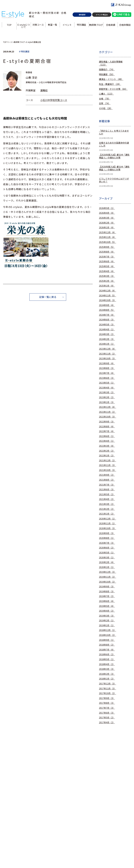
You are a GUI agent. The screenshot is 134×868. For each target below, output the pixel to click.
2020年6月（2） (107, 548)
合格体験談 (125, 26)
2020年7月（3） (107, 543)
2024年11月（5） (108, 296)
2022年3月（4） (107, 446)
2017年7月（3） (107, 708)
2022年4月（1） (107, 441)
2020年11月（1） (108, 523)
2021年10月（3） (108, 470)
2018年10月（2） (108, 635)
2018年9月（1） (107, 640)
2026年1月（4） (107, 228)
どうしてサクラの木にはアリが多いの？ (114, 180)
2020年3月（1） (107, 558)
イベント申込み (102, 16)
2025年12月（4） (108, 232)
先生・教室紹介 (110, 84)
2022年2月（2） (107, 451)
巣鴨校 (44, 90)
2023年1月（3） (107, 402)
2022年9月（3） (107, 422)
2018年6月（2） (107, 654)
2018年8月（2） (107, 645)
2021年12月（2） (108, 460)
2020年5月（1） (107, 553)
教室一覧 (53, 26)
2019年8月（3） (107, 591)
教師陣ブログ (96, 26)
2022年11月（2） (108, 412)
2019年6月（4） (107, 601)
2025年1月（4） (107, 286)
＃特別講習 (24, 52)
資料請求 (82, 16)
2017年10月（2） (108, 693)
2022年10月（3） (108, 417)
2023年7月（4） (107, 373)
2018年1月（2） (107, 679)
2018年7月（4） (107, 650)
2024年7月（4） (107, 315)
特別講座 (81, 26)
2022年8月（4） (107, 427)
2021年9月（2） (107, 475)
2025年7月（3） (107, 257)
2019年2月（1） (107, 621)
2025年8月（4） (107, 252)
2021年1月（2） (107, 514)
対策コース (38, 26)
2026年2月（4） (107, 223)
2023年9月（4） (107, 363)
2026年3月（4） (107, 218)
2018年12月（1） (108, 630)
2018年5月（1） (107, 659)
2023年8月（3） (107, 368)
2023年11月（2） (108, 354)
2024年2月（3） (107, 339)
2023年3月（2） (107, 392)
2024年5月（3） (107, 325)
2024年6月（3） (107, 320)
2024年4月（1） (107, 329)
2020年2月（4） (107, 562)
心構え (106, 94)
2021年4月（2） (107, 499)
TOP (9, 26)
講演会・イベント (111, 79)
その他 (106, 108)
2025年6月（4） (107, 261)
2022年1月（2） (107, 456)
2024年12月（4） (108, 291)
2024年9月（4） (107, 305)
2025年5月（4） (107, 266)
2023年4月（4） (107, 388)
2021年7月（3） (107, 485)
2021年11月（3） (108, 465)
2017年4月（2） (107, 722)
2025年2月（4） (107, 281)
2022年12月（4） (108, 407)
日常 (105, 103)
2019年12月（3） (108, 572)
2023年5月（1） (107, 383)
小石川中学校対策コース (54, 100)
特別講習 (107, 74)
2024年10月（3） (108, 300)
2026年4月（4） (107, 213)
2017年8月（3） (107, 703)
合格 (105, 99)
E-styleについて (24, 27)
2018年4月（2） (107, 664)
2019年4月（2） (107, 611)
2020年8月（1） (107, 538)
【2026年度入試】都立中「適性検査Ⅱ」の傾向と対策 (114, 156)
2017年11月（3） (108, 689)
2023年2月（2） (107, 397)
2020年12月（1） (108, 519)
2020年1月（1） (107, 567)
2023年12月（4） (108, 349)
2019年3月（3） (107, 616)
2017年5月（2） (107, 718)
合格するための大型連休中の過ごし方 (114, 144)
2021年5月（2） (107, 494)
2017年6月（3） (107, 713)
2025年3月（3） (107, 276)
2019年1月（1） (107, 625)
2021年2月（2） (107, 509)
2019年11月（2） (108, 577)
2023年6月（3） (107, 378)
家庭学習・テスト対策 (113, 89)
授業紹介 (107, 69)
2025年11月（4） (108, 237)
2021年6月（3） (107, 490)
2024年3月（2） (107, 334)
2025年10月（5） (108, 242)
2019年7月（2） (107, 596)
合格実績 (110, 26)
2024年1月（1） (107, 344)
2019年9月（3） (107, 587)
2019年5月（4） (107, 606)
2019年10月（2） (108, 582)
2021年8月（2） (107, 480)
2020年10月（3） (108, 528)
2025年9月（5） (107, 247)
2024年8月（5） (107, 310)
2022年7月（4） (107, 431)
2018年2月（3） (107, 674)
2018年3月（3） (107, 669)
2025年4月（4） (107, 271)
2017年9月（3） (107, 698)
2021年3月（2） (107, 504)
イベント (67, 26)
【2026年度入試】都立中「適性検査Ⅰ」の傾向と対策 (114, 168)
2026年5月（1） (107, 208)
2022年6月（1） (107, 436)
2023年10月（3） (108, 359)
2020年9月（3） (107, 533)
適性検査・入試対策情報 (111, 63)
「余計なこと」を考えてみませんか (114, 132)
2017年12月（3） (108, 684)
